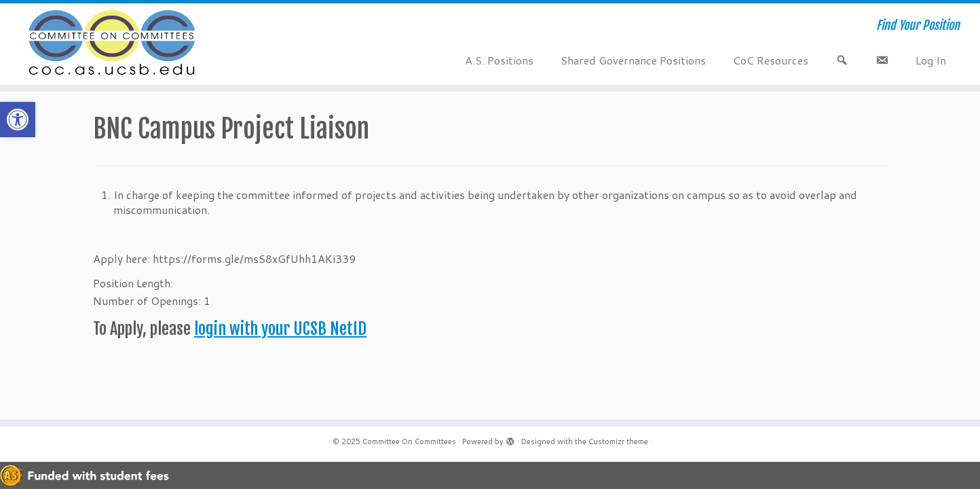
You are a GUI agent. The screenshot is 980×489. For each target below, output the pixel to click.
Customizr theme (618, 441)
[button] (18, 120)
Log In (931, 60)
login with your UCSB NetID (280, 329)
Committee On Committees (409, 441)
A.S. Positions (499, 60)
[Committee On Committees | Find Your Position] (113, 44)
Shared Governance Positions (633, 60)
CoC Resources (771, 60)
